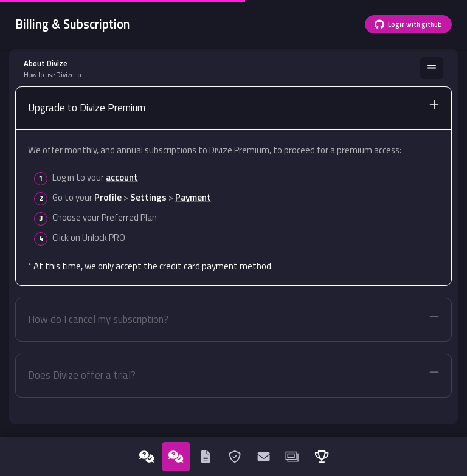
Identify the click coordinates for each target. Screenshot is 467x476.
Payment (193, 197)
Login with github (408, 24)
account (122, 177)
